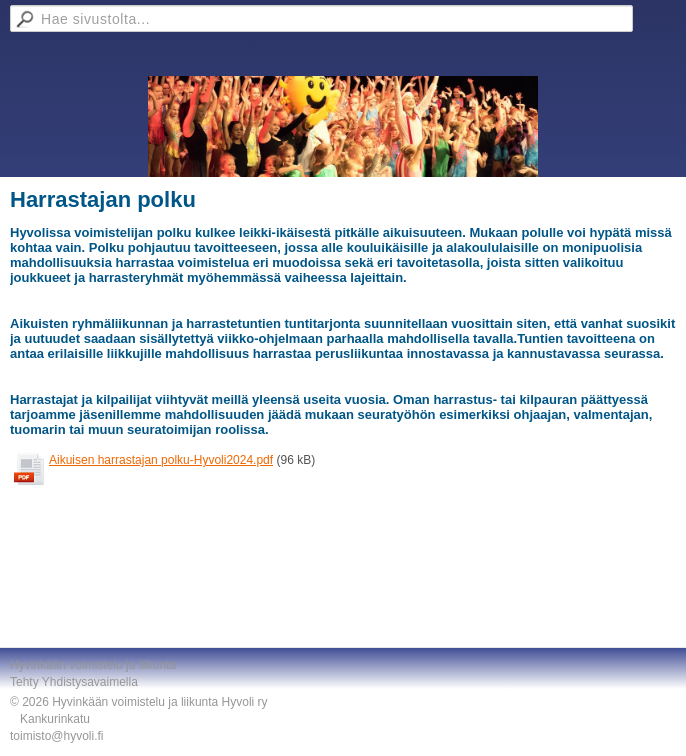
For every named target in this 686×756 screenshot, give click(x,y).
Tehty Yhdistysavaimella (74, 682)
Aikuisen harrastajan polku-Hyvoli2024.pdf (161, 460)
